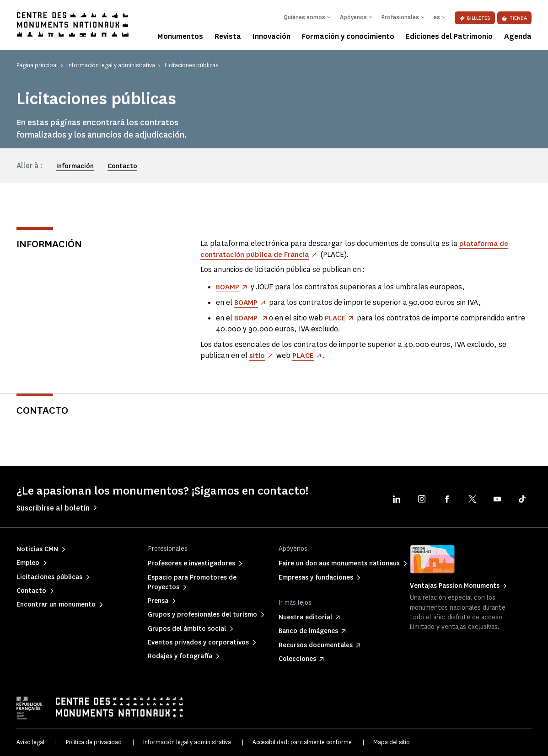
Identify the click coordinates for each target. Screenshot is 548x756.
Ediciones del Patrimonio (449, 36)
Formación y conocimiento (348, 36)
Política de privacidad (94, 742)
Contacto (122, 166)
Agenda (518, 36)
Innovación (271, 36)
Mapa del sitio (392, 742)
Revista (228, 36)
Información (75, 166)
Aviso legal (30, 742)
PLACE (337, 318)
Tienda (514, 18)
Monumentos (180, 36)
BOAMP (228, 287)
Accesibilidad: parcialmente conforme (302, 742)
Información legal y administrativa (187, 742)
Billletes (475, 18)
